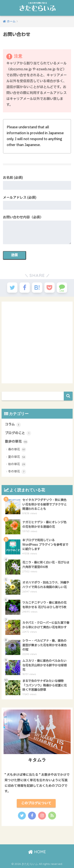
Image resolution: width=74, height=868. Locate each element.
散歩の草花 (16, 442)
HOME (37, 852)
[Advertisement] (37, 342)
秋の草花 (17, 464)
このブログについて (36, 803)
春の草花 (17, 450)
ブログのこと (18, 433)
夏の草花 (17, 457)
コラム (13, 424)
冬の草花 (17, 472)
